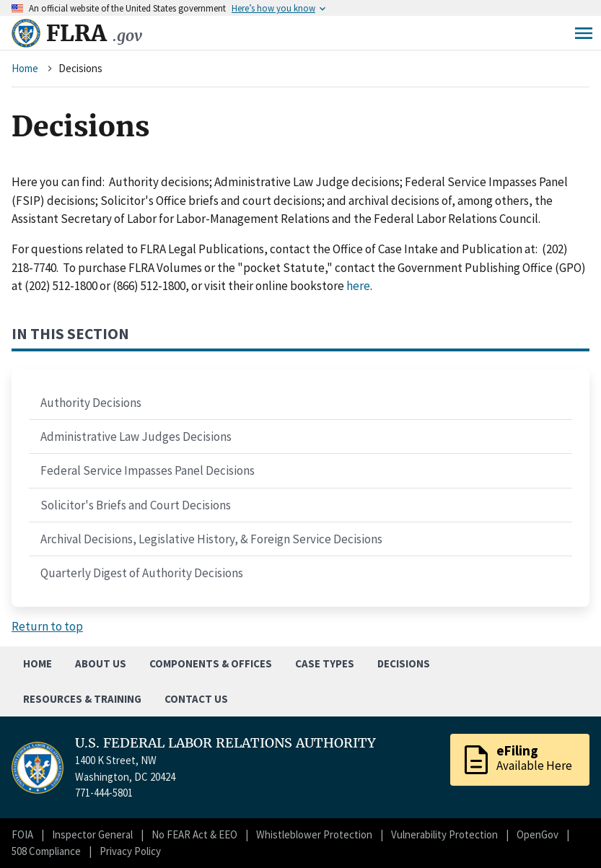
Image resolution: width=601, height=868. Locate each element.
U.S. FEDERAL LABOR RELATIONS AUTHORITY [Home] (225, 743)
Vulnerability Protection (444, 834)
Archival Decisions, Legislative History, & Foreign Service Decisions (211, 539)
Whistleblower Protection (314, 834)
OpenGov (538, 834)
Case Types (325, 663)
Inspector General (92, 834)
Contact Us (196, 699)
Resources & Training (82, 699)
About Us (101, 663)
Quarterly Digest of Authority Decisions (142, 573)
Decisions (404, 663)
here (358, 286)
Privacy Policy (130, 851)
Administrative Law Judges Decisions (136, 437)
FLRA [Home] (94, 33)
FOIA (22, 834)
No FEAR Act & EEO (194, 834)
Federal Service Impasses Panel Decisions (148, 470)
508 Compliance (46, 851)
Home (25, 68)
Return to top (47, 626)
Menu (584, 33)
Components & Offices (211, 663)
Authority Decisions (91, 403)
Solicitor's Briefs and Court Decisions (136, 505)
